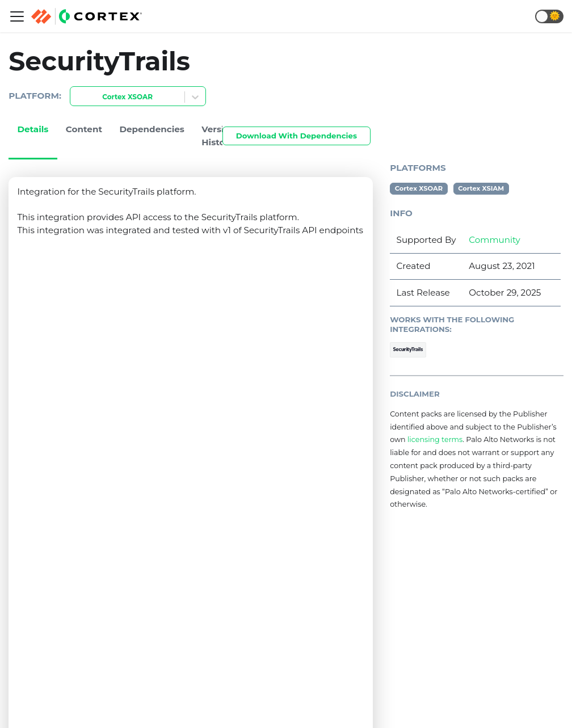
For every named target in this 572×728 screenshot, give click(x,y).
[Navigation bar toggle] (17, 16)
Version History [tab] (218, 136)
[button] (549, 16)
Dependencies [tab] (152, 129)
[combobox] (77, 97)
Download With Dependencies (296, 136)
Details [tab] (33, 129)
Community (494, 240)
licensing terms (435, 439)
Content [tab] (84, 129)
